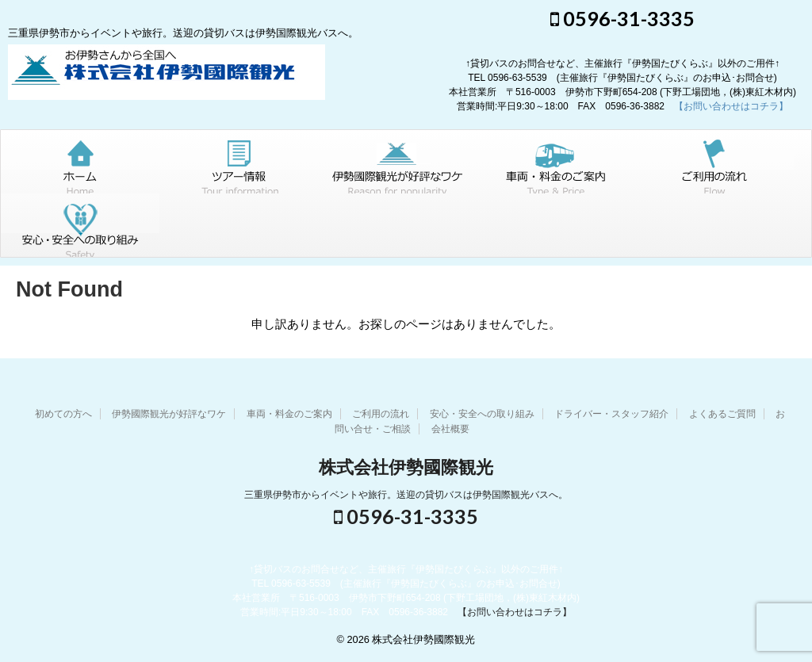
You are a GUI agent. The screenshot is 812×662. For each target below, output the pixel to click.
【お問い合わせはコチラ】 (731, 106)
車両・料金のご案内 (289, 414)
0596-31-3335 (622, 18)
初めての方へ (63, 414)
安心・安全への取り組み (482, 414)
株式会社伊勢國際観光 (406, 467)
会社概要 (450, 429)
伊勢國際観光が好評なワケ (169, 414)
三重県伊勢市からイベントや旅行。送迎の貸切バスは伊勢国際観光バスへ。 (406, 495)
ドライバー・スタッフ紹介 (611, 414)
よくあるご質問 (722, 414)
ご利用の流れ (381, 414)
